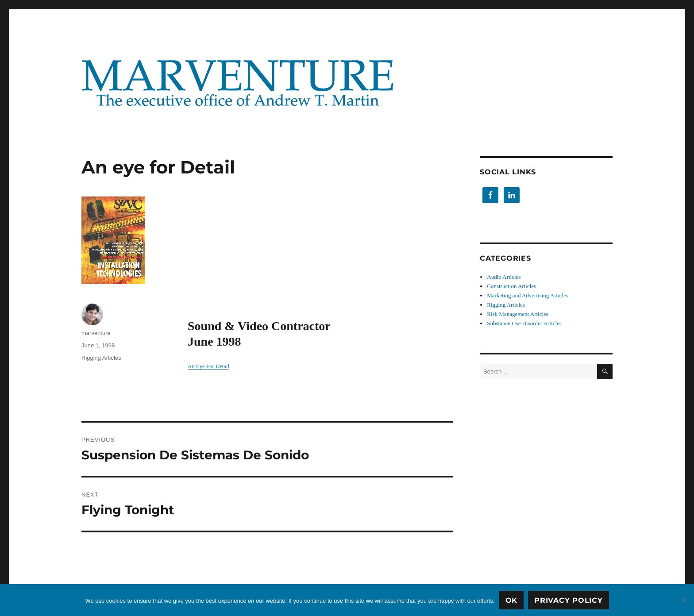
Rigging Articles (101, 358)
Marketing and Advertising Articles (528, 295)
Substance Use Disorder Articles (524, 323)
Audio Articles (504, 277)
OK (512, 600)
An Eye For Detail (208, 366)
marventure (96, 333)
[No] (683, 600)
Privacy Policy (569, 600)
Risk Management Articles (518, 314)
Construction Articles (511, 286)
